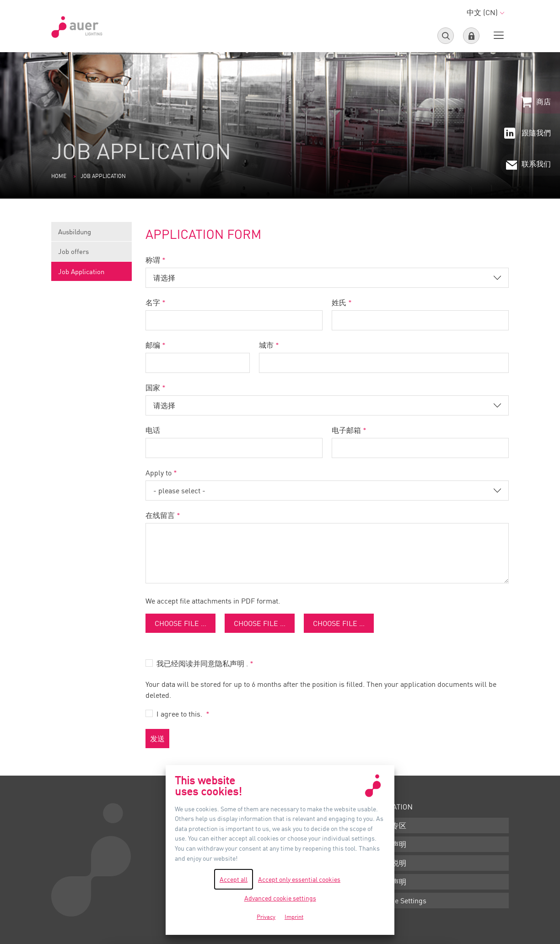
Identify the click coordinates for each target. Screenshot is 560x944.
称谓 (153, 260)
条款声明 (392, 844)
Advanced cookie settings (280, 898)
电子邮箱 (346, 430)
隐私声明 (392, 882)
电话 (153, 430)
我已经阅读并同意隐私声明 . (202, 663)
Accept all (234, 879)
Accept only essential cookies (299, 879)
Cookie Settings (402, 901)
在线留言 (160, 515)
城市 (266, 345)
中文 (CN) (485, 12)
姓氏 (339, 302)
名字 (153, 302)
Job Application (81, 271)
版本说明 (392, 863)
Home (59, 176)
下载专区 (392, 825)
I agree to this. (180, 714)
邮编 (153, 345)
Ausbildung (92, 235)
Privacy (266, 917)
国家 (153, 388)
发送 (157, 739)
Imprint (294, 917)
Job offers (92, 254)
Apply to (159, 473)
